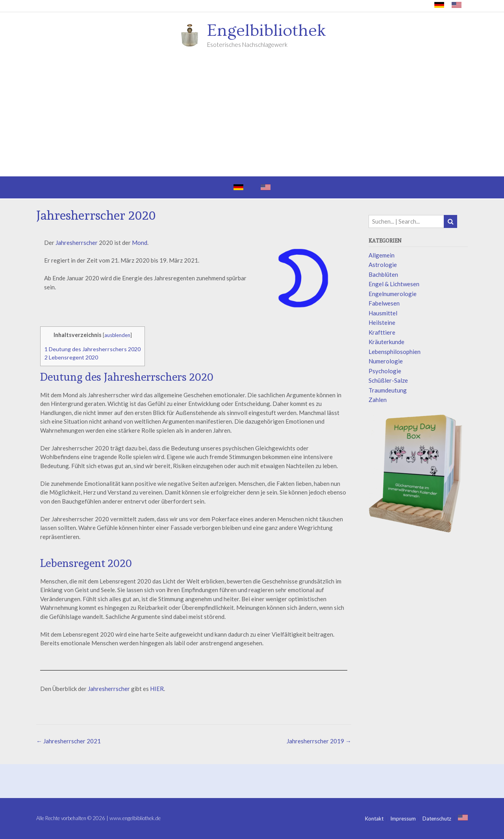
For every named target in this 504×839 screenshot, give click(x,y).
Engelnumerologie (393, 294)
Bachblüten (383, 274)
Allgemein (382, 255)
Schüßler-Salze (388, 380)
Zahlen (378, 400)
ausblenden (117, 335)
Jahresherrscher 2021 (69, 741)
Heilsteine (382, 322)
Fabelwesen (384, 303)
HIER (157, 689)
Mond (140, 243)
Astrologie (383, 265)
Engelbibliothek (267, 31)
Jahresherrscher (77, 243)
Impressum (403, 819)
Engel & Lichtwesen (394, 284)
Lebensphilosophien (395, 352)
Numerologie (386, 361)
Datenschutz (437, 819)
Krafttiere (382, 332)
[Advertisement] (252, 117)
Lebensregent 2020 (71, 357)
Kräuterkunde (386, 342)
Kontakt (374, 819)
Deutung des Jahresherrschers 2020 (93, 349)
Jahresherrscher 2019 (319, 741)
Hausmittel (383, 313)
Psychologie (385, 371)
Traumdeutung (388, 390)
